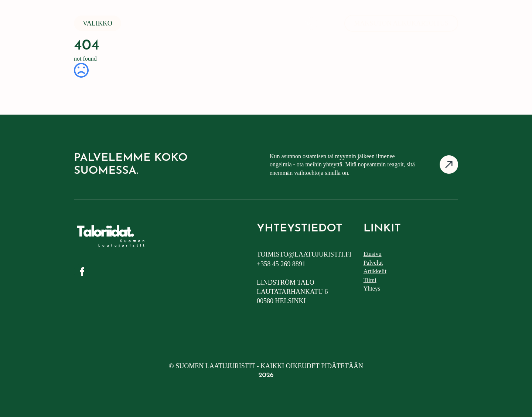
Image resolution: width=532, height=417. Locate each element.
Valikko (98, 23)
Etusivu (373, 254)
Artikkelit (375, 271)
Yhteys (372, 289)
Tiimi (370, 280)
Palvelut (373, 263)
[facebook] (82, 272)
